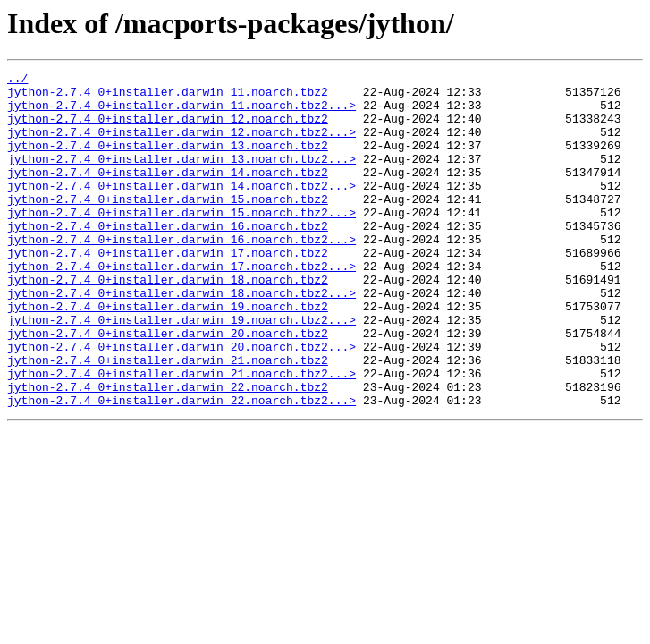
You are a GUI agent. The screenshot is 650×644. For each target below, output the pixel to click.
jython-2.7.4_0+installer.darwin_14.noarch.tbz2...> (181, 209)
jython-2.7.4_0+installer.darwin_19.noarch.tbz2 (168, 354)
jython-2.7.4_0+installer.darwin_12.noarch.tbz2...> (181, 145)
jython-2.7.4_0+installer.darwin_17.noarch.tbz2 (168, 290)
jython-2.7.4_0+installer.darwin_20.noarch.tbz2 (168, 386)
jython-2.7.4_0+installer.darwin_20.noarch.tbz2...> (181, 402)
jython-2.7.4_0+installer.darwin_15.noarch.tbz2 (168, 225)
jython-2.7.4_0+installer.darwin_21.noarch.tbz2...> (181, 435)
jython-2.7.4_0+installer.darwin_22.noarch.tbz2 (168, 451)
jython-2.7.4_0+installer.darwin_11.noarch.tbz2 (168, 97)
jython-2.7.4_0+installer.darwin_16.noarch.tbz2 (168, 258)
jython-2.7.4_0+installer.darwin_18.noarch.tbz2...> (181, 338)
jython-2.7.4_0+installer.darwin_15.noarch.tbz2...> (181, 241)
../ (17, 80)
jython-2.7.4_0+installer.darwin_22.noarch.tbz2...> (181, 467)
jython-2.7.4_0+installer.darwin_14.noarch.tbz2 (168, 193)
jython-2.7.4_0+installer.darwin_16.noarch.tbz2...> (181, 274)
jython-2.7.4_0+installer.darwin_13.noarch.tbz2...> (181, 177)
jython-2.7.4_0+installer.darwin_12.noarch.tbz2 (168, 129)
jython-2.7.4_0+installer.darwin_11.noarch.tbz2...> (181, 113)
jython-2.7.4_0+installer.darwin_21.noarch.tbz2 (168, 419)
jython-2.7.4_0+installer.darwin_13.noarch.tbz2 (168, 161)
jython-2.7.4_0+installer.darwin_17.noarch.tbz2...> (181, 306)
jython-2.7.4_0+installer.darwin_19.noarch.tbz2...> (181, 370)
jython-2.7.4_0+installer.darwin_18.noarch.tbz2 (168, 322)
